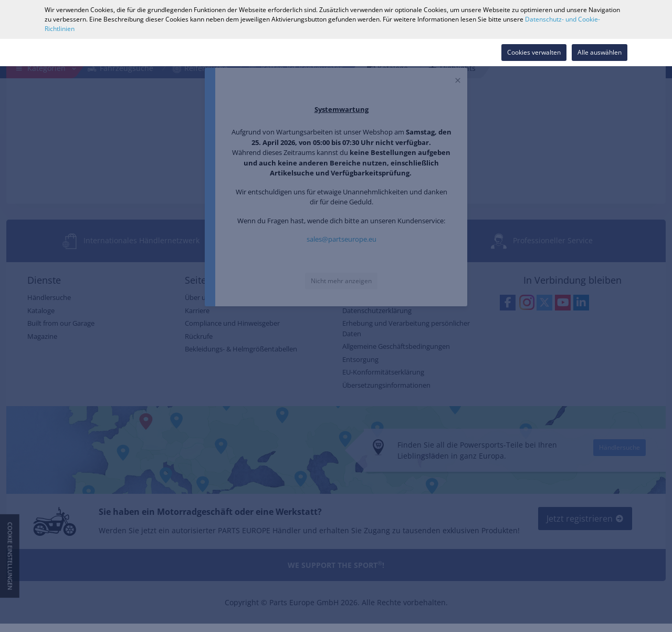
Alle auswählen (600, 52)
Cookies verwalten (534, 52)
